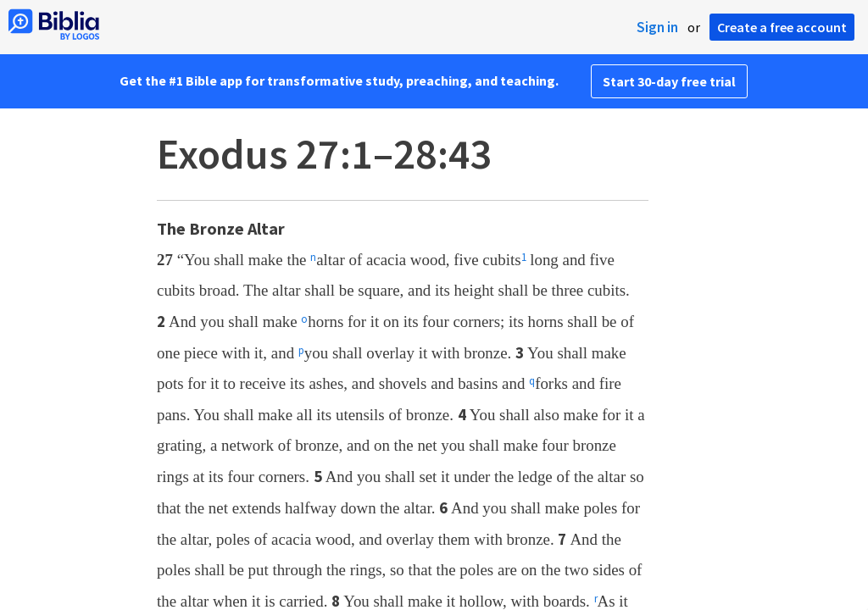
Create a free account (782, 27)
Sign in (657, 27)
